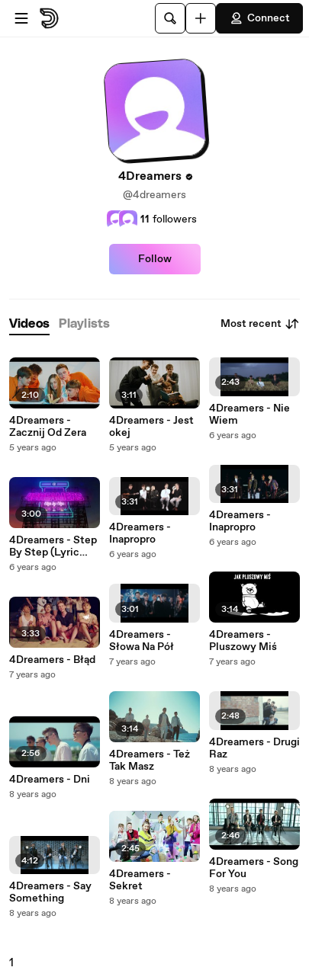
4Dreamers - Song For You (254, 868)
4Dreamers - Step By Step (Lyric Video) (53, 546)
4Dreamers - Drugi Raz (254, 748)
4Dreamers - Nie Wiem (249, 415)
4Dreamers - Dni (50, 780)
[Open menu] (21, 18)
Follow (155, 259)
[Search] (170, 18)
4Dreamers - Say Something (50, 892)
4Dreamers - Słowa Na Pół (142, 641)
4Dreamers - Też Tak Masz (150, 761)
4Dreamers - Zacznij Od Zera (48, 427)
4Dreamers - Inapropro (140, 533)
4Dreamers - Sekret (140, 880)
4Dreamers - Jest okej (151, 427)
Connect (259, 18)
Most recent (260, 324)
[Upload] (201, 18)
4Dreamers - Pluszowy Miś (243, 641)
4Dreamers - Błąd (52, 660)
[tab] (29, 324)
